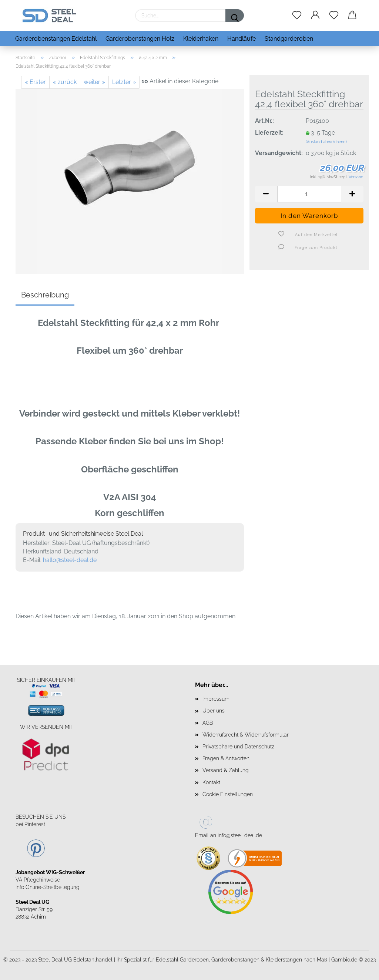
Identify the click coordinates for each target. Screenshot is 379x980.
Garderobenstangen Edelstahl (56, 39)
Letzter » (124, 82)
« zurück (65, 82)
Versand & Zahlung (226, 770)
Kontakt (211, 782)
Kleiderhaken (201, 39)
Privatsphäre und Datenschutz (238, 747)
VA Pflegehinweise (38, 880)
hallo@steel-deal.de (70, 560)
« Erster (35, 82)
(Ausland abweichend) (326, 142)
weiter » (94, 82)
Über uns (214, 711)
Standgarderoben (289, 39)
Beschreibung (45, 295)
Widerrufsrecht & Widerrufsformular (246, 735)
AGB (208, 723)
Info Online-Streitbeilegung (48, 887)
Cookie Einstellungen (228, 794)
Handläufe (242, 39)
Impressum (216, 699)
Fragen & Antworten (226, 758)
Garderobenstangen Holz (140, 39)
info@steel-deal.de (240, 835)
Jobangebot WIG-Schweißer (50, 872)
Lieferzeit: (269, 133)
